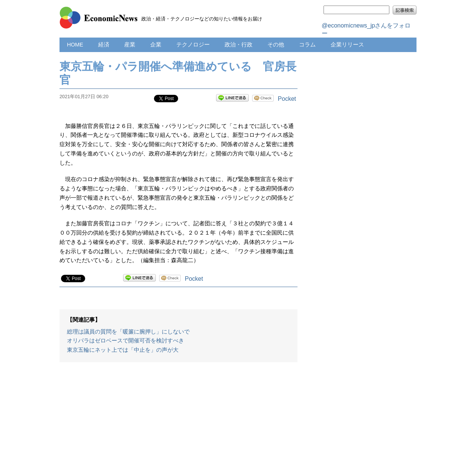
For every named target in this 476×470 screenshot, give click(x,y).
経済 (104, 45)
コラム (307, 45)
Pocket (287, 99)
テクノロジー (193, 45)
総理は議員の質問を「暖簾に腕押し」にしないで (128, 332)
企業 (156, 45)
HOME (75, 45)
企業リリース (347, 45)
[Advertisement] (178, 420)
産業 (130, 45)
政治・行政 (239, 45)
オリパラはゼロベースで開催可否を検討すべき (126, 341)
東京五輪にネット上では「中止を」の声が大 (123, 350)
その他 (276, 45)
